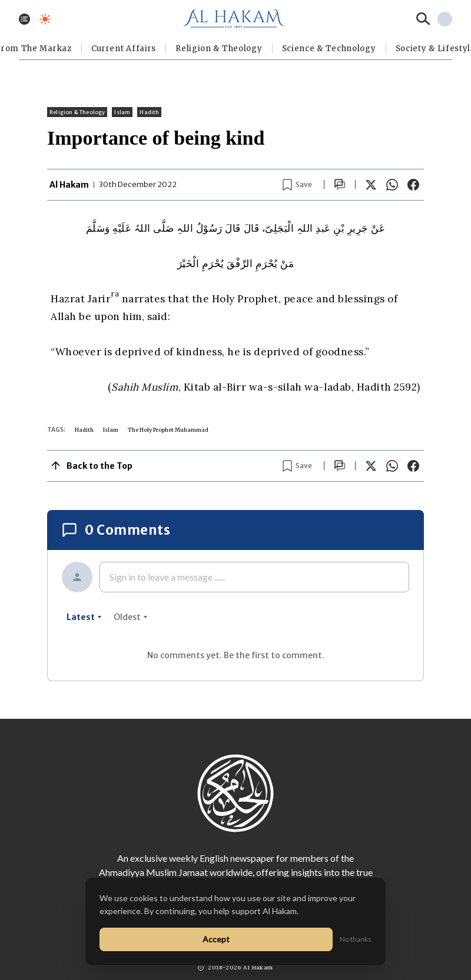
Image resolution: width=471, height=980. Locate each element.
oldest (131, 617)
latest (84, 617)
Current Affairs (124, 49)
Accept (216, 939)
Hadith (149, 112)
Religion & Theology (219, 49)
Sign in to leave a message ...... (167, 577)
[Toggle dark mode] (45, 19)
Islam (122, 112)
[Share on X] (371, 185)
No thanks (356, 939)
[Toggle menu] (24, 19)
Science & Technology (329, 49)
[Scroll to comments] (340, 184)
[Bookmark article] (297, 185)
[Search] (423, 19)
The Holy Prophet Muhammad (168, 430)
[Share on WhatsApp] (392, 185)
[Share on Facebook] (413, 185)
